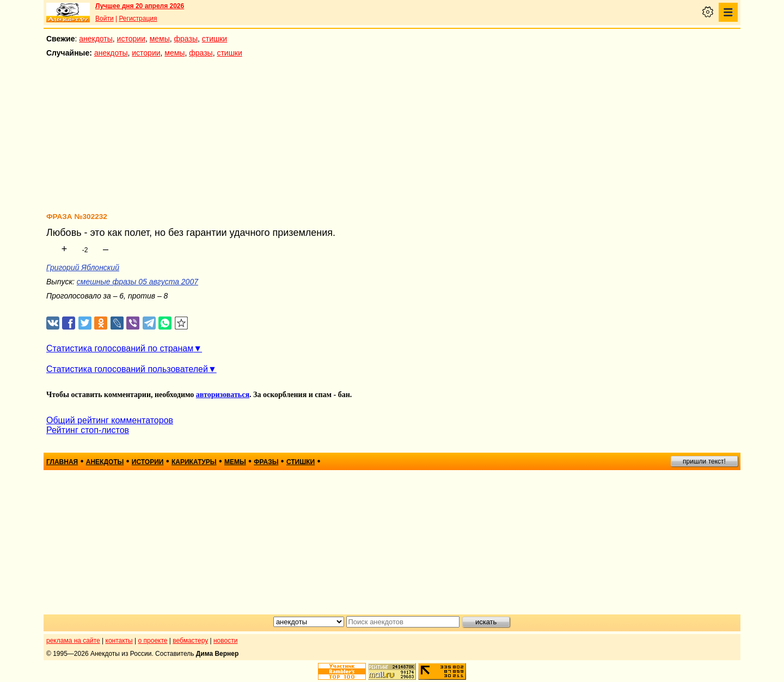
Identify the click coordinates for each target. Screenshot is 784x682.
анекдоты (96, 39)
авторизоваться (223, 395)
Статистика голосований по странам (120, 348)
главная (62, 462)
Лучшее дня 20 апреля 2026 (140, 6)
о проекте (153, 641)
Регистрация (138, 19)
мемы (160, 39)
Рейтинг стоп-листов (88, 430)
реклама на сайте (73, 641)
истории (131, 39)
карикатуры (194, 462)
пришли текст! (704, 461)
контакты (119, 641)
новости (225, 641)
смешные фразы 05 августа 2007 (137, 282)
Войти (105, 19)
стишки (215, 39)
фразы (186, 39)
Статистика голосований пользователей (127, 369)
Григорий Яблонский (83, 267)
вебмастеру (190, 641)
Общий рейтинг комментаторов (110, 420)
